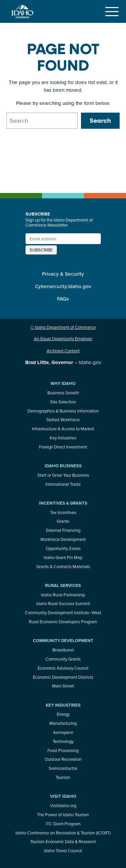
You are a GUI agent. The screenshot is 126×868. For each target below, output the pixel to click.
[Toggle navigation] (112, 11)
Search (100, 120)
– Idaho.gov (63, 362)
